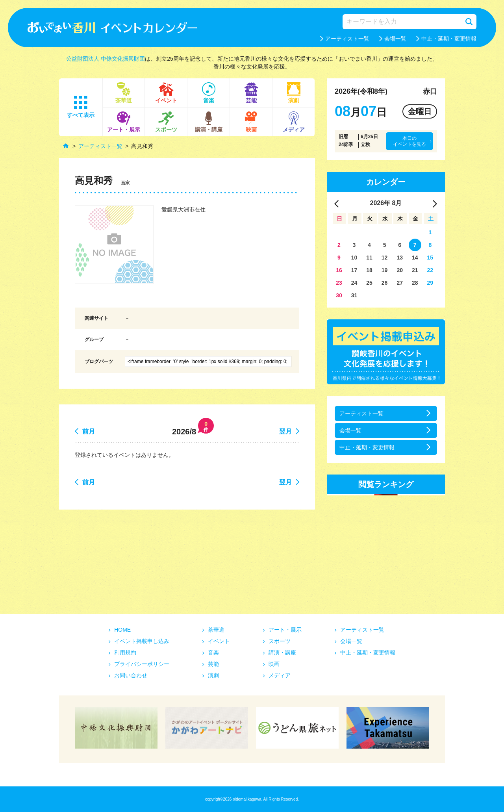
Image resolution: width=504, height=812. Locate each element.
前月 (89, 431)
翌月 (285, 431)
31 (354, 295)
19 (385, 270)
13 (400, 258)
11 (369, 258)
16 (339, 270)
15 (430, 258)
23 (339, 283)
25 (369, 283)
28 (415, 283)
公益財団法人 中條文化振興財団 (106, 59)
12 (385, 258)
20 (400, 270)
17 (354, 270)
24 (354, 283)
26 (385, 283)
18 (369, 270)
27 (400, 283)
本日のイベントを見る (409, 141)
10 (354, 258)
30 (339, 295)
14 (415, 258)
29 (430, 283)
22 (430, 270)
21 (415, 270)
